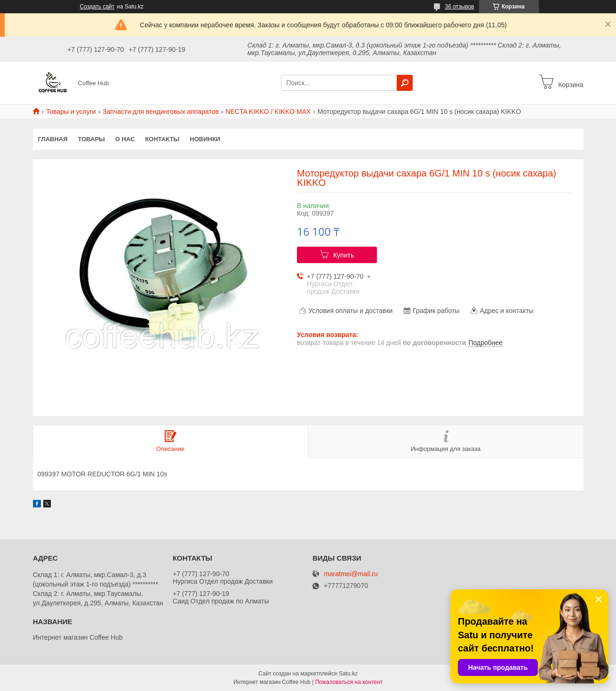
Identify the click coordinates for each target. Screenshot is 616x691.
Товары (92, 139)
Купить (344, 255)
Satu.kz (348, 674)
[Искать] (405, 83)
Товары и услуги (71, 112)
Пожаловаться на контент (349, 682)
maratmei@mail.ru (351, 574)
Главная (53, 139)
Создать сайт (97, 7)
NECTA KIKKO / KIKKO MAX (268, 112)
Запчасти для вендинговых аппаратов (161, 112)
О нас (125, 139)
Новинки (205, 139)
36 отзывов (459, 7)
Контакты (162, 139)
